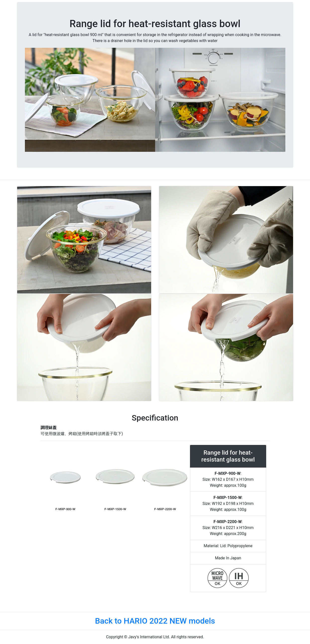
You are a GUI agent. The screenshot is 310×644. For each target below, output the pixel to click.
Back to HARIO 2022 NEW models (155, 621)
